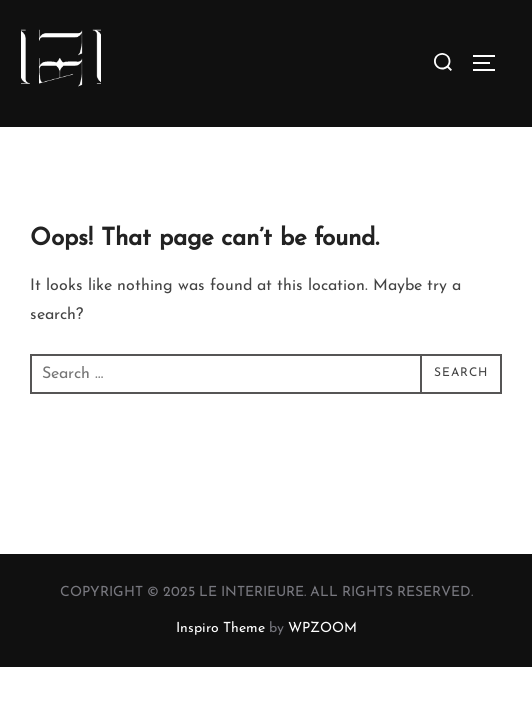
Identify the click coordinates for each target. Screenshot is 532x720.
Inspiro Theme (220, 628)
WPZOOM (322, 628)
